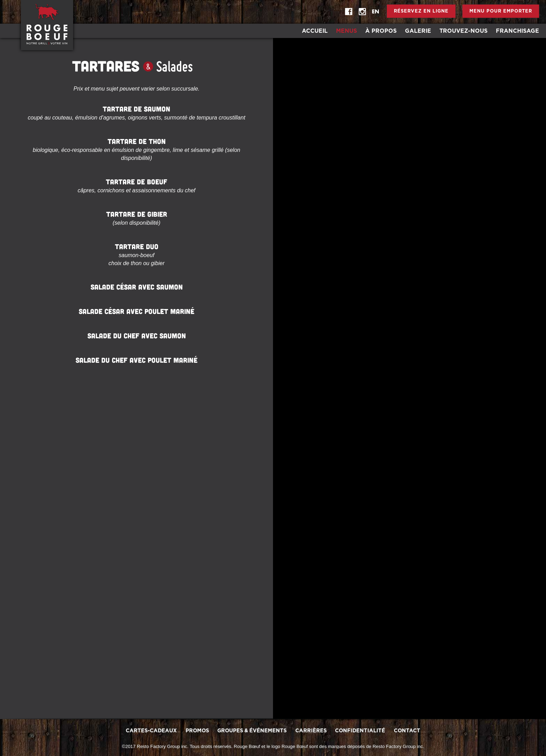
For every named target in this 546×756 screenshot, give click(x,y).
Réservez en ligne (421, 11)
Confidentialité (360, 731)
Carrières (311, 731)
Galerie (418, 31)
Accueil (315, 31)
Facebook (349, 12)
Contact (407, 731)
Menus (346, 31)
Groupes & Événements (252, 731)
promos (197, 731)
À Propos (381, 31)
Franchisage (517, 31)
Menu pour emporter (501, 11)
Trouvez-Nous (463, 31)
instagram (362, 12)
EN (375, 12)
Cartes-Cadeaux (151, 731)
